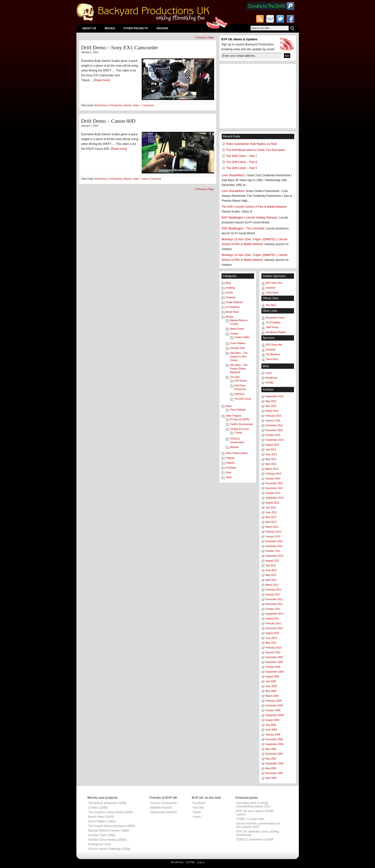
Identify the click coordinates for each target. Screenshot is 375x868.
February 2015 (274, 416)
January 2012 (273, 594)
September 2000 (275, 764)
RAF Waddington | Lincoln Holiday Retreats (250, 218)
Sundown (271, 288)
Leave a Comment (151, 179)
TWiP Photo (272, 327)
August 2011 (272, 619)
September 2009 (275, 672)
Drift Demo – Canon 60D (108, 121)
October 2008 (273, 710)
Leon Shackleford (233, 175)
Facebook (199, 803)
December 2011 (274, 599)
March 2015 (272, 411)
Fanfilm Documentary (242, 424)
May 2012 (271, 575)
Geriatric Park (238, 348)
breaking (230, 288)
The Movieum (273, 354)
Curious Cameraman (164, 803)
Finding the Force (240, 429)
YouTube (198, 808)
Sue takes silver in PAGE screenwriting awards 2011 (254, 805)
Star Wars (271, 305)
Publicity (230, 463)
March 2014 (272, 469)
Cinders (234, 334)
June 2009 (271, 686)
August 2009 (272, 677)
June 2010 (271, 638)
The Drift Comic (243, 399)
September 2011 (275, 614)
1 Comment (147, 105)
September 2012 (275, 556)
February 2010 (274, 648)
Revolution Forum (275, 318)
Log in (269, 373)
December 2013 (274, 483)
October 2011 (273, 609)
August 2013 (272, 503)
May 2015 (271, 401)
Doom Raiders (238, 343)
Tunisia (238, 433)
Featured (231, 297)
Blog (228, 283)
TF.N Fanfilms (273, 323)
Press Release (238, 410)
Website (235, 447)
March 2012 (272, 585)
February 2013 (274, 532)
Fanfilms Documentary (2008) (107, 840)
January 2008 (273, 735)
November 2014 (274, 430)
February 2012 (274, 590)
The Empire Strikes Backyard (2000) (112, 826)
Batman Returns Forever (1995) (109, 831)
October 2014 (273, 435)
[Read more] (102, 80)
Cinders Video (242, 337)
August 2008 (272, 720)
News (229, 406)
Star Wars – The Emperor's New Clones (239, 357)
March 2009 (272, 696)
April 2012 (271, 580)
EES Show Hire (274, 283)
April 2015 (271, 406)
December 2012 (274, 541)
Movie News (232, 312)
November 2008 (274, 706)
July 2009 (271, 681)
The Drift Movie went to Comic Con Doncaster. (256, 150)
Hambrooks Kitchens (164, 812)
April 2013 (271, 522)
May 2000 (271, 768)
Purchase (231, 468)
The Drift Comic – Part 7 (242, 156)
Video (136, 105)
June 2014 (271, 454)
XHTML (270, 383)
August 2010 (272, 633)
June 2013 (271, 512)
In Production (115, 105)
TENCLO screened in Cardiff (255, 840)
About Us (89, 28)
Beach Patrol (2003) (101, 817)
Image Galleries (234, 302)
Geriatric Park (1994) (102, 835)
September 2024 (275, 396)
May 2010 (271, 643)
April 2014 (271, 464)
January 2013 (273, 537)
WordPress (272, 378)
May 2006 (271, 749)
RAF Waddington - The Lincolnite (243, 228)
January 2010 (273, 652)
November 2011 (274, 604)
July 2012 (271, 566)
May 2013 (271, 517)
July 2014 (271, 450)
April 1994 (271, 778)
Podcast (230, 458)
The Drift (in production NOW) (107, 803)
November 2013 (274, 488)
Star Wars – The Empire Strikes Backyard (239, 369)
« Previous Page (204, 37)
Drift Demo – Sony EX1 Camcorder (120, 47)
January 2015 (273, 421)
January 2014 (273, 479)
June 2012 (271, 570)
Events (230, 293)
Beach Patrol (237, 329)
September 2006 (275, 744)
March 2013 (272, 527)
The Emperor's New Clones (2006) (110, 812)
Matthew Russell (161, 808)
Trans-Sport (272, 293)
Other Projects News (237, 453)
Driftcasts (240, 394)
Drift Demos (101, 105)
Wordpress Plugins (276, 332)
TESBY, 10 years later (250, 819)
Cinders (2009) (98, 808)
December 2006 (274, 739)
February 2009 (274, 701)
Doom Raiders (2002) (102, 821)
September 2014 (275, 440)
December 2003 (274, 754)
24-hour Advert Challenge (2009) (109, 849)
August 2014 (272, 445)
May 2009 (271, 691)
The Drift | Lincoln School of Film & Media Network (254, 207)
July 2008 (271, 725)
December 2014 (274, 425)
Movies (110, 28)
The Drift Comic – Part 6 (242, 162)
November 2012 (274, 546)
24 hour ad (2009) (240, 419)
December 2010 (274, 628)
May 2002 (271, 759)
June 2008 (271, 730)
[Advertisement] (258, 96)
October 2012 (273, 551)
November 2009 (274, 662)
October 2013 (273, 493)
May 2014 (271, 459)
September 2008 (275, 715)
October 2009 (273, 667)
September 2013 (275, 498)
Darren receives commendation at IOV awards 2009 (258, 825)
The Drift (235, 377)
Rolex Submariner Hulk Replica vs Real (251, 144)
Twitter (197, 812)
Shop (229, 473)
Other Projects (136, 28)
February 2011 (274, 623)
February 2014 (274, 474)
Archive (162, 28)
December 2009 (274, 657)
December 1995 (274, 773)
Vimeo (197, 817)
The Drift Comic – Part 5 (242, 168)
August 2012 (272, 561)
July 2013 (271, 508)
